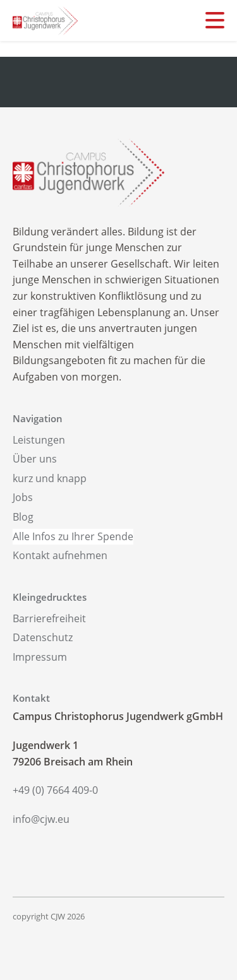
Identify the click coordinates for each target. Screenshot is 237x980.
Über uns (35, 459)
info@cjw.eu (41, 819)
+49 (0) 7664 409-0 (55, 790)
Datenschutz (43, 637)
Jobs (23, 497)
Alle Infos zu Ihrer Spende (73, 536)
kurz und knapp (50, 478)
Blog (23, 517)
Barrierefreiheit (49, 618)
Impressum (40, 657)
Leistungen (39, 440)
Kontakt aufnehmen (60, 555)
